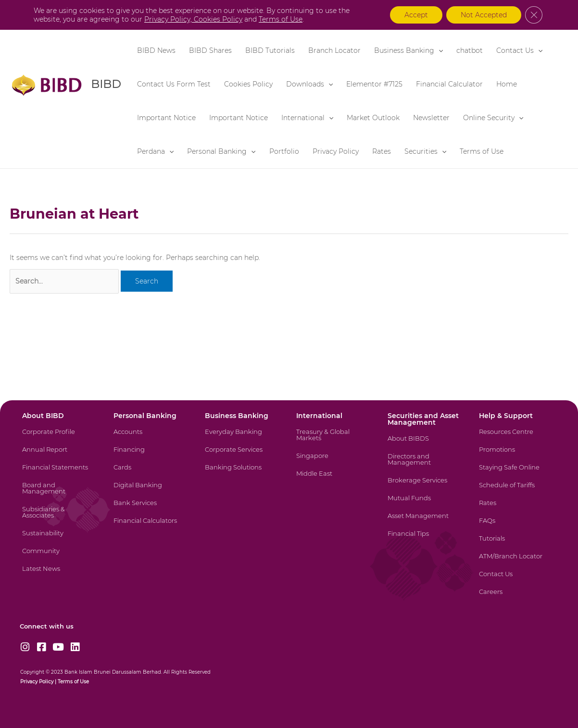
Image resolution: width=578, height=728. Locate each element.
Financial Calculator (449, 84)
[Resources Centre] (516, 438)
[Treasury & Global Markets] (333, 441)
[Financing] (151, 455)
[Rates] (516, 509)
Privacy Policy (336, 151)
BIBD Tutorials (270, 50)
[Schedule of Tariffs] (516, 491)
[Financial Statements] (59, 473)
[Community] (59, 557)
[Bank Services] (151, 509)
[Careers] (516, 598)
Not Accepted (484, 15)
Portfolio (284, 151)
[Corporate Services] (242, 455)
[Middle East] (333, 479)
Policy (45, 682)
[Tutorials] (516, 544)
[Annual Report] (59, 455)
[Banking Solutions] (242, 473)
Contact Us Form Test (174, 84)
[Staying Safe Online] (516, 473)
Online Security (493, 118)
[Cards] (151, 473)
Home (507, 84)
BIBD (106, 84)
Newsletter (431, 118)
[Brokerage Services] (425, 486)
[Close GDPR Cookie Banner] (534, 15)
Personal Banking (221, 151)
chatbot (470, 50)
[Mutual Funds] (425, 504)
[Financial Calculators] (151, 526)
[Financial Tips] (425, 539)
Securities (425, 151)
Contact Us (519, 50)
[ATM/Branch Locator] (516, 562)
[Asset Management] (425, 522)
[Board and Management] (59, 494)
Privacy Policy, (169, 19)
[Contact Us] (516, 580)
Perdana (155, 151)
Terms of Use (482, 151)
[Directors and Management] (425, 465)
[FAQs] (516, 526)
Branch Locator (334, 50)
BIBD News (156, 50)
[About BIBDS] (425, 444)
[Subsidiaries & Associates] (59, 518)
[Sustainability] (59, 539)
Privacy (29, 682)
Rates (382, 151)
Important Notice (166, 118)
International (307, 118)
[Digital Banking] (151, 491)
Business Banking (408, 50)
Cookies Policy (248, 84)
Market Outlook (373, 118)
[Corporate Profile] (59, 438)
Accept (416, 15)
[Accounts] (151, 438)
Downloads (309, 84)
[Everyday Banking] (242, 438)
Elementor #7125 (374, 84)
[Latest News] (59, 574)
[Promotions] (516, 455)
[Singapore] (333, 462)
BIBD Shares (210, 50)
